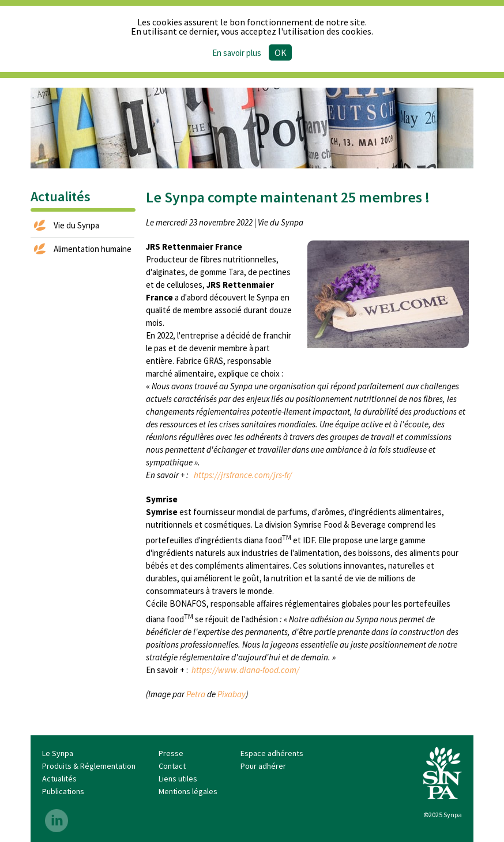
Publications (63, 791)
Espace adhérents (272, 753)
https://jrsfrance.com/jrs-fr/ (243, 475)
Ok (281, 52)
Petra (196, 694)
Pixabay (232, 694)
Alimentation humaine (93, 249)
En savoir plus (237, 53)
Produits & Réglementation (89, 766)
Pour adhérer (263, 766)
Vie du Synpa (76, 225)
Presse (171, 753)
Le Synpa (58, 753)
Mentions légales (188, 791)
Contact (172, 766)
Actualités (59, 779)
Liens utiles (178, 779)
